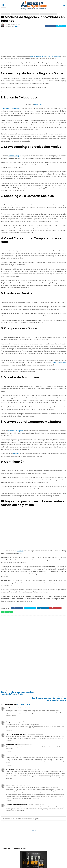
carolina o (9, 702)
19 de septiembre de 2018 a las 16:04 (23, 702)
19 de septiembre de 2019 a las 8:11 (20, 749)
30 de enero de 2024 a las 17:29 (35, 799)
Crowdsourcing (14, 156)
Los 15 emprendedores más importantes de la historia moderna (51, 693)
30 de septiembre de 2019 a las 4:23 (30, 763)
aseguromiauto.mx (59, 363)
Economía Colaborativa (12, 109)
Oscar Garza (10, 779)
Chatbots (16, 454)
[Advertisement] (33, 41)
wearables (20, 551)
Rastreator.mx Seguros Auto (16, 728)
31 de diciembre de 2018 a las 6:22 (34, 728)
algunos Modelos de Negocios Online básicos (45, 56)
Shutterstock (38, 105)
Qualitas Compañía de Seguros (17, 799)
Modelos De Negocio (18, 14)
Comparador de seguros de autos (17, 716)
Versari (9, 749)
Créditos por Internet (13, 763)
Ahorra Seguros (11, 739)
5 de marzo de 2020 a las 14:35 (23, 779)
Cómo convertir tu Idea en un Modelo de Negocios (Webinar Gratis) (16, 693)
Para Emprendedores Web (48, 14)
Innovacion (6, 14)
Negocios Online (33, 14)
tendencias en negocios (16, 431)
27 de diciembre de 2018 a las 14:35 (38, 716)
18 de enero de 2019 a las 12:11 (25, 739)
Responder (9, 712)
